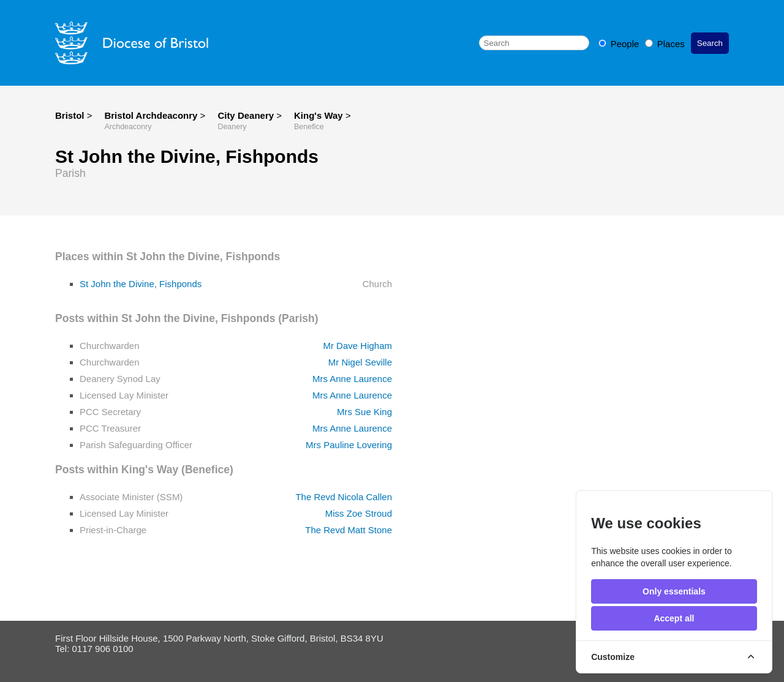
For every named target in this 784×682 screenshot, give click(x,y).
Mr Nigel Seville (360, 362)
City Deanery (247, 115)
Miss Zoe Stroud (359, 513)
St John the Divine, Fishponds (141, 284)
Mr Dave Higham (357, 346)
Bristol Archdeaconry (152, 115)
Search (710, 43)
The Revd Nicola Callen (344, 497)
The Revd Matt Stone (349, 530)
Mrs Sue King (364, 412)
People (620, 44)
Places (665, 44)
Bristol (70, 115)
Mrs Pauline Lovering (349, 445)
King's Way (320, 115)
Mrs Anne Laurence (352, 379)
